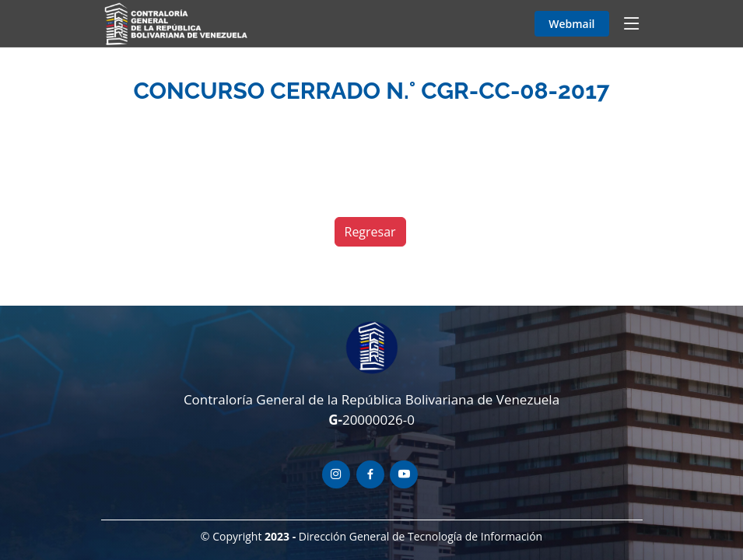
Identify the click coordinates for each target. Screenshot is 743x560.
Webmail (571, 24)
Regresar (370, 232)
